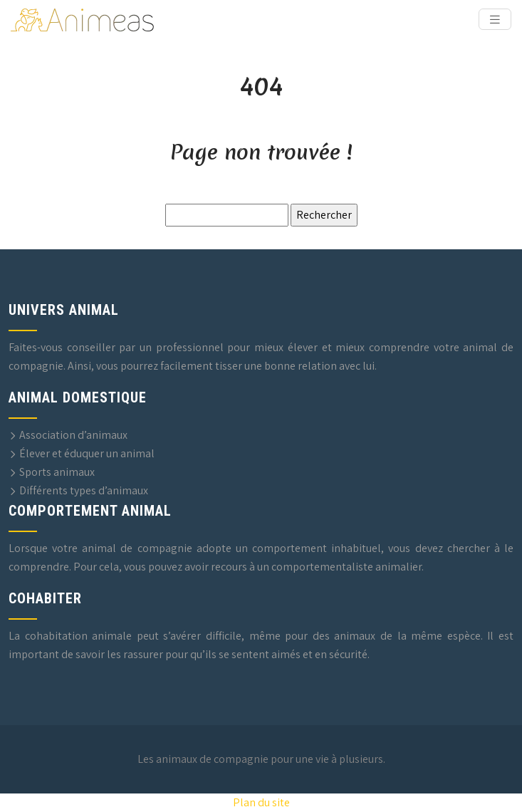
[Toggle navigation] (495, 20)
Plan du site (261, 802)
